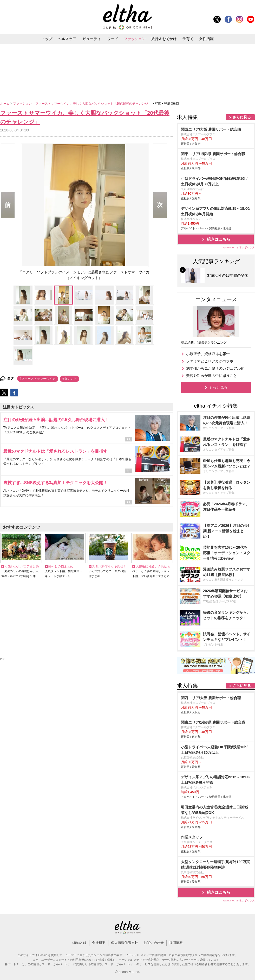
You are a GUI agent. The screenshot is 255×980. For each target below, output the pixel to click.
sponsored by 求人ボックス (239, 247)
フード (113, 39)
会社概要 (99, 943)
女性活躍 (206, 39)
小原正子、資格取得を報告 (208, 354)
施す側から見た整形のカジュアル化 (215, 368)
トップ (47, 39)
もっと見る (218, 387)
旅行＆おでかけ (164, 39)
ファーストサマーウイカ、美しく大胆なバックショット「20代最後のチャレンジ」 (94, 104)
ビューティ (92, 39)
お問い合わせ (154, 943)
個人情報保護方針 (125, 943)
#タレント (70, 379)
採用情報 (176, 943)
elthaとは (79, 943)
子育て (188, 39)
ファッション (135, 39)
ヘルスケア (67, 39)
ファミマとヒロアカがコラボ (210, 361)
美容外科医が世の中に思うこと (212, 376)
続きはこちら (219, 239)
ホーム (5, 104)
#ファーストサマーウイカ (38, 379)
